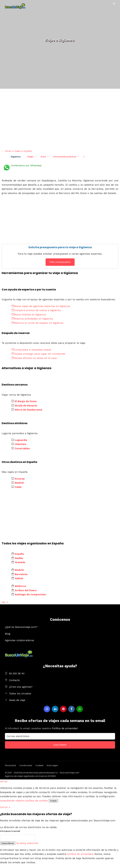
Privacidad (10, 765)
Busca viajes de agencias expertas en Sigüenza (41, 306)
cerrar (4, 781)
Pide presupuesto (60, 262)
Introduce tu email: (10, 831)
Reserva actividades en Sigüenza (32, 319)
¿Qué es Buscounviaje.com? (21, 627)
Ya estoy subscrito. (27, 843)
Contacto (14, 680)
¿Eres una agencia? (21, 687)
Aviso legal (52, 765)
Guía (43, 157)
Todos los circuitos (20, 694)
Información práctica (65, 157)
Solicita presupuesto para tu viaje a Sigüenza (60, 247)
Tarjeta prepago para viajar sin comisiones (38, 354)
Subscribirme (8, 843)
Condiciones (26, 765)
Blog (8, 634)
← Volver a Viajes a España (17, 151)
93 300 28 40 (17, 674)
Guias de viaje (17, 700)
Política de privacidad (65, 728)
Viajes (30, 157)
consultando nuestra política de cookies (24, 801)
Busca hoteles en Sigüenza (29, 315)
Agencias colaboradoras (20, 640)
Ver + (5, 602)
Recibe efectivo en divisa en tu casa (34, 358)
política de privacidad (80, 854)
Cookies (39, 765)
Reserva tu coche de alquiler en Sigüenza (37, 323)
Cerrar (5, 807)
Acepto (53, 801)
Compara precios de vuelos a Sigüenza (36, 310)
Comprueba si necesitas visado (31, 350)
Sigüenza (16, 157)
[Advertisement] (60, 118)
